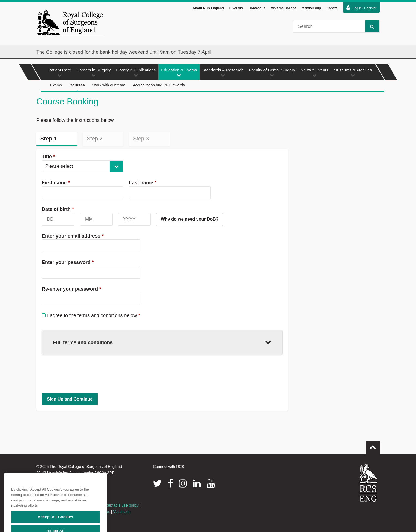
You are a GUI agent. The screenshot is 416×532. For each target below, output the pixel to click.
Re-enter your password (71, 289)
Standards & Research (223, 72)
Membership (311, 8)
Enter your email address (73, 236)
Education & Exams (179, 72)
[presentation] (83, 374)
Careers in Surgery (94, 72)
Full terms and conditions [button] (162, 342)
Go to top (373, 445)
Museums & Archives (353, 72)
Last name (143, 183)
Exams (56, 85)
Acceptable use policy (120, 505)
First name (56, 183)
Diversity (236, 8)
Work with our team (109, 85)
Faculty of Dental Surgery (272, 72)
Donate (332, 8)
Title (48, 157)
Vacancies (122, 512)
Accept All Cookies (55, 526)
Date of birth (58, 209)
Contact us (257, 8)
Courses (77, 87)
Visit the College (284, 8)
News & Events (314, 72)
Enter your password (68, 262)
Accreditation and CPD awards (159, 85)
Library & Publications (136, 72)
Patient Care (60, 72)
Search (370, 26)
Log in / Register (361, 8)
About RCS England (208, 8)
